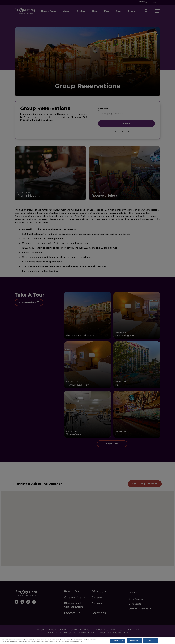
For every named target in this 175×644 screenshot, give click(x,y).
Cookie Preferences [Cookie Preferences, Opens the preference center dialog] (118, 640)
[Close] (171, 641)
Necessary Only (134, 640)
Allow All (151, 640)
